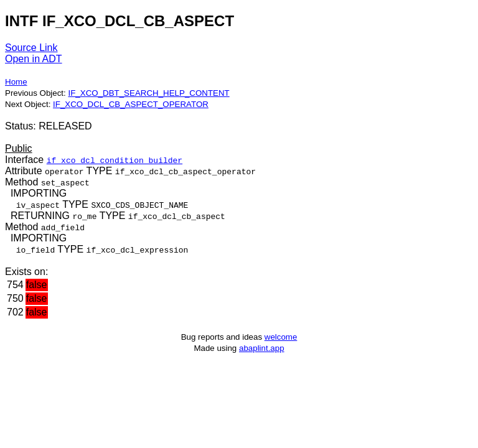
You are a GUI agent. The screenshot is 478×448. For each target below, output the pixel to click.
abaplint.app (262, 348)
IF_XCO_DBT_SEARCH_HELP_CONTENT (148, 93)
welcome (281, 337)
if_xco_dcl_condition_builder (115, 160)
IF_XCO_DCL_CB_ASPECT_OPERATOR (131, 104)
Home (16, 82)
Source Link (31, 48)
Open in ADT (34, 59)
